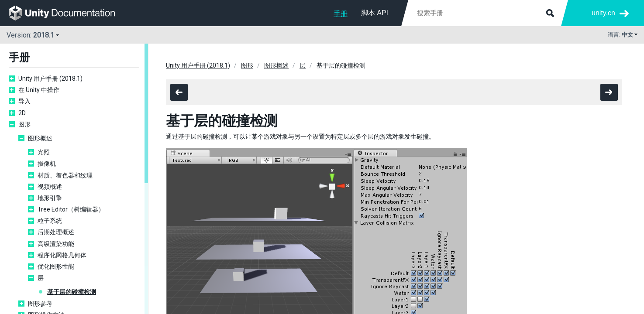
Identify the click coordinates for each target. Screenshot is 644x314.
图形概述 (40, 138)
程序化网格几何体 (62, 255)
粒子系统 (50, 221)
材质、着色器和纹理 (65, 175)
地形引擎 (50, 198)
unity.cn (603, 13)
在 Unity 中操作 (39, 90)
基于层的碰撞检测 (72, 292)
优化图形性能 (56, 266)
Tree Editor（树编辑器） (71, 209)
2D (22, 113)
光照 (44, 152)
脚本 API (375, 13)
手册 (341, 14)
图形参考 (40, 304)
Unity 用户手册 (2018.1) (50, 78)
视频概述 (50, 187)
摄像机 (47, 164)
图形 (24, 124)
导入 (24, 101)
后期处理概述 (56, 232)
